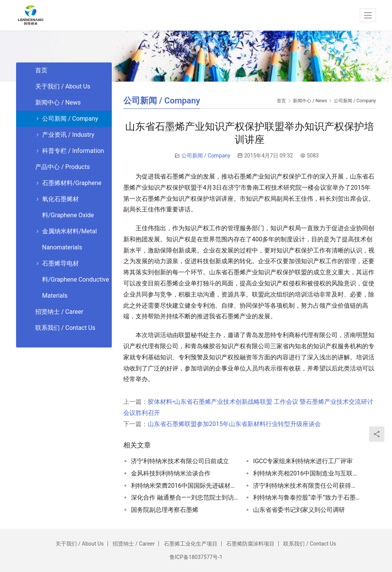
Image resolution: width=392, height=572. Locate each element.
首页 (281, 101)
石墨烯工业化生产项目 (191, 544)
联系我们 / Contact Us (65, 328)
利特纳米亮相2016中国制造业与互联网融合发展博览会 (307, 473)
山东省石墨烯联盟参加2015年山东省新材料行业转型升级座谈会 (234, 424)
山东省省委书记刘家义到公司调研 (299, 510)
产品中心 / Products (63, 167)
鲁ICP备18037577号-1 (196, 557)
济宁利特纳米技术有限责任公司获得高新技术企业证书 (307, 486)
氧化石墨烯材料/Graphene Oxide (68, 207)
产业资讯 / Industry (68, 135)
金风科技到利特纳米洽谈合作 (171, 473)
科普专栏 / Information (73, 151)
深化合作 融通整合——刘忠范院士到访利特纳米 (185, 497)
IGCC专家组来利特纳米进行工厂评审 (303, 461)
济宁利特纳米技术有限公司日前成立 (180, 461)
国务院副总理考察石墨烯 (165, 510)
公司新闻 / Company (206, 156)
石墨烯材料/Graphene (72, 183)
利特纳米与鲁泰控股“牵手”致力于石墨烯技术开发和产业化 (307, 497)
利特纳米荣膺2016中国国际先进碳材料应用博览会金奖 (185, 486)
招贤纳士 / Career (59, 312)
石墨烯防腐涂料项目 (250, 544)
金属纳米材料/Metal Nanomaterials (69, 239)
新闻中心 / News (58, 102)
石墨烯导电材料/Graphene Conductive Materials (76, 279)
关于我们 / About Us (63, 86)
